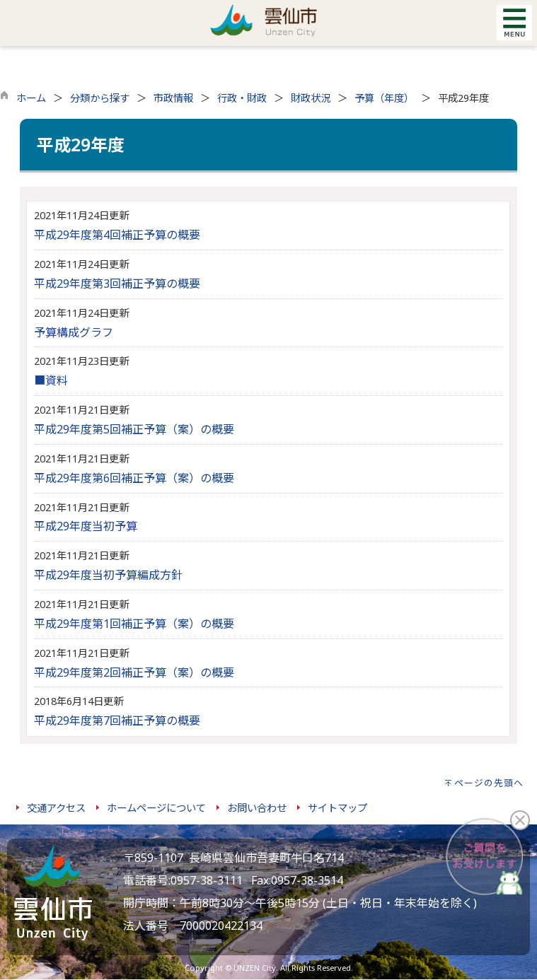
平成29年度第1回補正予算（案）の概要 (134, 624)
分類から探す (100, 98)
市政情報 (173, 98)
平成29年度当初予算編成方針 (108, 575)
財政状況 (311, 98)
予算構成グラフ (74, 332)
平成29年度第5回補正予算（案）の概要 (134, 429)
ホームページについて (156, 808)
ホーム (31, 98)
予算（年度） (384, 98)
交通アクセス (56, 808)
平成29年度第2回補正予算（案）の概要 (134, 672)
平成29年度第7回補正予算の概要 (117, 721)
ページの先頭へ (489, 783)
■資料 (51, 380)
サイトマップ (337, 808)
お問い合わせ (257, 808)
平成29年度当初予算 (86, 526)
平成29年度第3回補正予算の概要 (117, 284)
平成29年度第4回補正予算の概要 (117, 235)
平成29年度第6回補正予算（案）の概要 (134, 478)
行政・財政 (242, 98)
